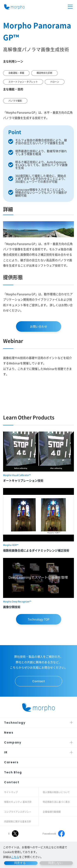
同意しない (55, 863)
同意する (20, 863)
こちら (15, 857)
